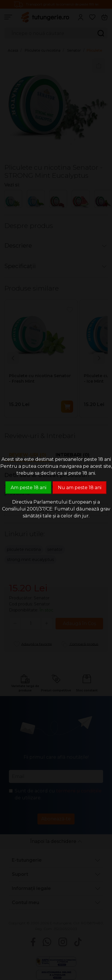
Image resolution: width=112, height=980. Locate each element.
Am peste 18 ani (29, 488)
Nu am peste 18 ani (80, 488)
